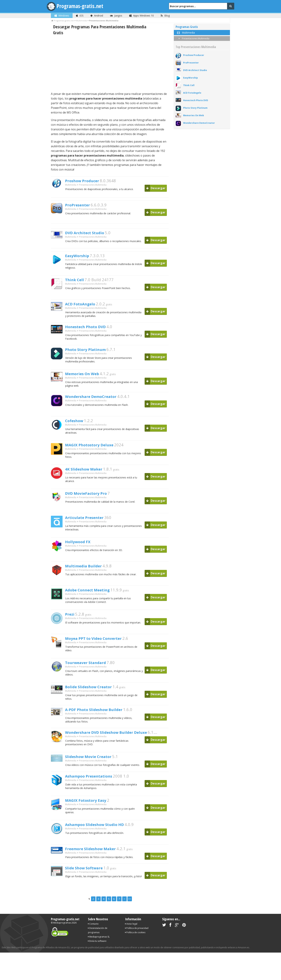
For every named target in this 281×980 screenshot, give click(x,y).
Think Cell (77, 280)
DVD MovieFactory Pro (91, 497)
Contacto (93, 931)
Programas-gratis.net (84, 6)
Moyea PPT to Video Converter (100, 642)
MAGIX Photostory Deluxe (95, 449)
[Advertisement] (110, 63)
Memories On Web (86, 377)
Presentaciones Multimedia (193, 38)
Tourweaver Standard (90, 667)
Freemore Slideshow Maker (97, 856)
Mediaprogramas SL (99, 944)
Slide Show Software (89, 876)
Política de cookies (135, 940)
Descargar (156, 188)
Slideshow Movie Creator (94, 763)
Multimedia (71, 186)
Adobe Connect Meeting (93, 594)
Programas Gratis (187, 27)
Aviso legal (131, 931)
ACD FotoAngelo (84, 305)
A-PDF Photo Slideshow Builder (101, 715)
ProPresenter (80, 205)
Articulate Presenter (89, 521)
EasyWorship (80, 256)
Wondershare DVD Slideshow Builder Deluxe (116, 738)
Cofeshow (76, 425)
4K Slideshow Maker (88, 473)
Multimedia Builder (87, 570)
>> (130, 906)
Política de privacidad (137, 936)
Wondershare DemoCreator (97, 400)
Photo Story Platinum (90, 352)
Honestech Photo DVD (90, 329)
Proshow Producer (86, 181)
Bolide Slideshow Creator (94, 691)
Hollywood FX (81, 546)
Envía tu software (97, 949)
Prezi (71, 618)
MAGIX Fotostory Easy (91, 807)
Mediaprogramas (62, 930)
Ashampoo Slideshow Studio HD (102, 831)
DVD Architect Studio (89, 233)
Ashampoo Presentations (94, 783)
